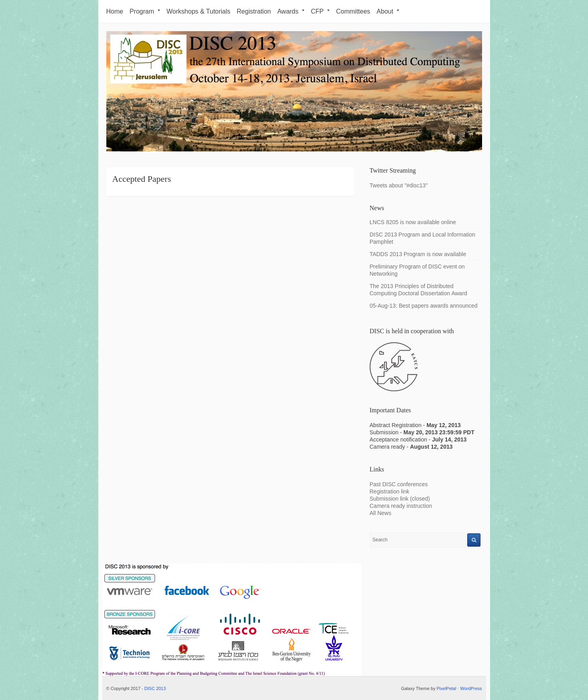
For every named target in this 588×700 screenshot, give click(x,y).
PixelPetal (446, 688)
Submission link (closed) (400, 499)
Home (115, 11)
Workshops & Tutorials (199, 11)
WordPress (471, 688)
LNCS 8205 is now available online (413, 222)
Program (145, 11)
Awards (291, 11)
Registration (254, 11)
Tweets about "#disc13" (399, 185)
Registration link (390, 491)
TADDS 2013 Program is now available (418, 254)
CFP (320, 11)
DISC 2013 (155, 688)
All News (381, 513)
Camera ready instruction (401, 506)
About (388, 11)
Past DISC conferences (400, 484)
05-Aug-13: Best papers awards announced (424, 306)
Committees (353, 11)
